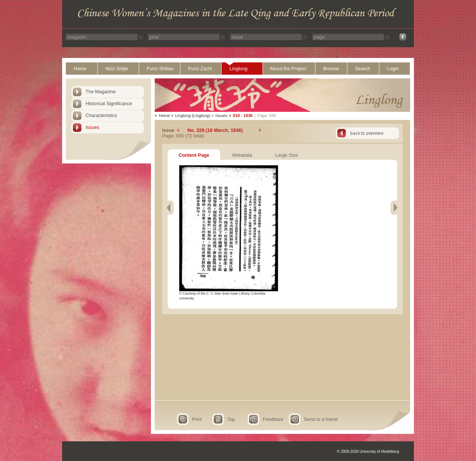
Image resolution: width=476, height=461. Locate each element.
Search (363, 69)
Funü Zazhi (200, 69)
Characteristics (101, 115)
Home (80, 69)
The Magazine (101, 92)
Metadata (242, 155)
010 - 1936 (243, 116)
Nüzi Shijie (117, 69)
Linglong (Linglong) (193, 116)
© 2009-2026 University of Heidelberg (368, 452)
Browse (331, 69)
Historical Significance (109, 103)
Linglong (238, 69)
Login (393, 69)
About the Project (288, 69)
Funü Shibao (160, 69)
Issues (92, 127)
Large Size (287, 155)
